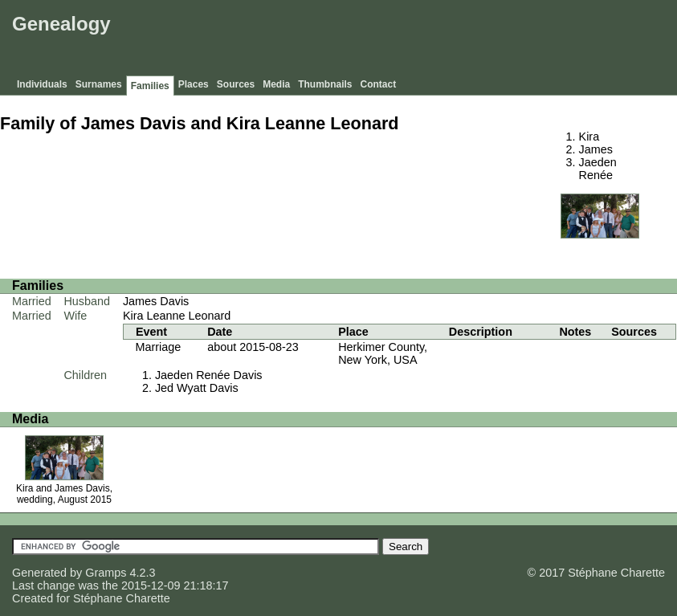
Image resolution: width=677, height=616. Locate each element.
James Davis (156, 301)
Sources (236, 84)
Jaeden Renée (598, 169)
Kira (589, 137)
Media (276, 84)
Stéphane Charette (122, 598)
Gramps (106, 573)
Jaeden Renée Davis (209, 375)
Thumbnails (325, 84)
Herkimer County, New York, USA (383, 353)
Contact (379, 84)
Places (194, 84)
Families (150, 86)
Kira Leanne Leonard (177, 316)
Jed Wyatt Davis (197, 388)
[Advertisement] (381, 40)
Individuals (42, 84)
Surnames (99, 84)
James (596, 149)
